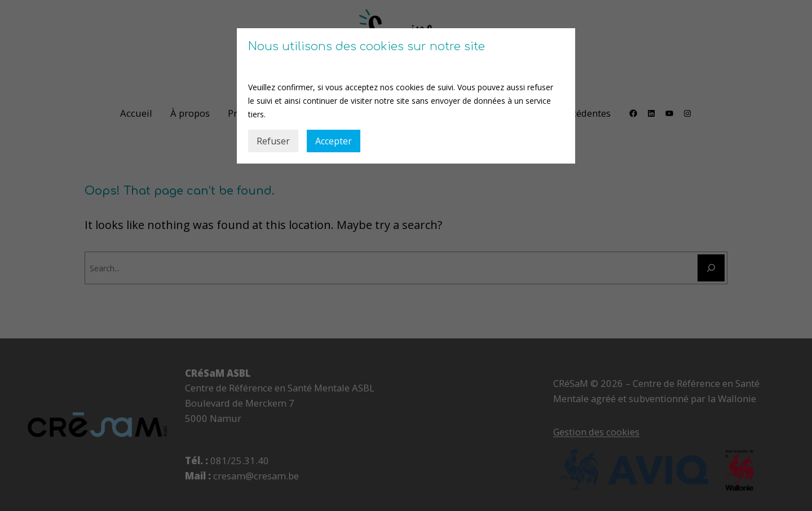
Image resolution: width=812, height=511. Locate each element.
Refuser (273, 141)
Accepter (334, 141)
